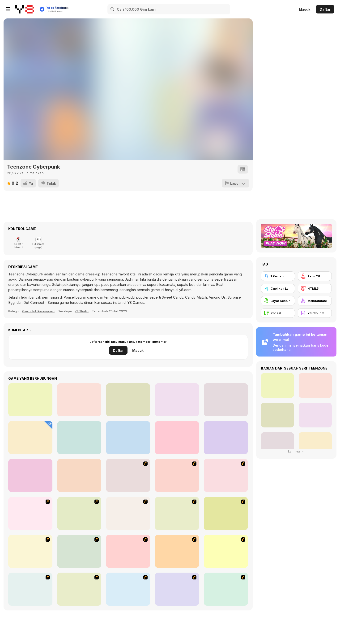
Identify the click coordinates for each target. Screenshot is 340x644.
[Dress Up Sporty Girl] (79, 589)
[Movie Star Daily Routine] (128, 400)
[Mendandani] (315, 301)
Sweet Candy (172, 297)
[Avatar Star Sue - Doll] (226, 475)
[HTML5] (315, 288)
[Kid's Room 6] (79, 551)
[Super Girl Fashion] (226, 551)
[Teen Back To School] (30, 438)
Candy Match (196, 297)
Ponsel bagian (75, 297)
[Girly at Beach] (226, 400)
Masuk (305, 9)
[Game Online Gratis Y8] (25, 9)
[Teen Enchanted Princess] (79, 438)
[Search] (113, 9)
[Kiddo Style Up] (30, 400)
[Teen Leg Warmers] (226, 438)
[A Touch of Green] (177, 513)
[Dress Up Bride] (79, 513)
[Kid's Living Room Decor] (226, 513)
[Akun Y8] (315, 276)
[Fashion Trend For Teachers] (177, 551)
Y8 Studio (82, 311)
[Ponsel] (278, 313)
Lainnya (296, 451)
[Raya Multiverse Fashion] (177, 438)
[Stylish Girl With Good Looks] (177, 589)
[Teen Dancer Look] (177, 400)
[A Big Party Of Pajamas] (128, 589)
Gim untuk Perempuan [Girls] (38, 311)
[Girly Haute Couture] (30, 475)
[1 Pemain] (278, 276)
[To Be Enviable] (226, 589)
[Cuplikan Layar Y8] (278, 288)
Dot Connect (34, 302)
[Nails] (30, 589)
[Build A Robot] (128, 475)
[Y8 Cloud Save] (315, 313)
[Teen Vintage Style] (79, 475)
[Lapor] (235, 183)
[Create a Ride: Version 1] (177, 475)
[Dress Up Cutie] (30, 513)
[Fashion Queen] (30, 551)
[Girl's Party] (128, 551)
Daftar (325, 9)
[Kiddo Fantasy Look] (79, 400)
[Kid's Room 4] (128, 513)
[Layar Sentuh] (278, 301)
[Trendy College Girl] (128, 438)
